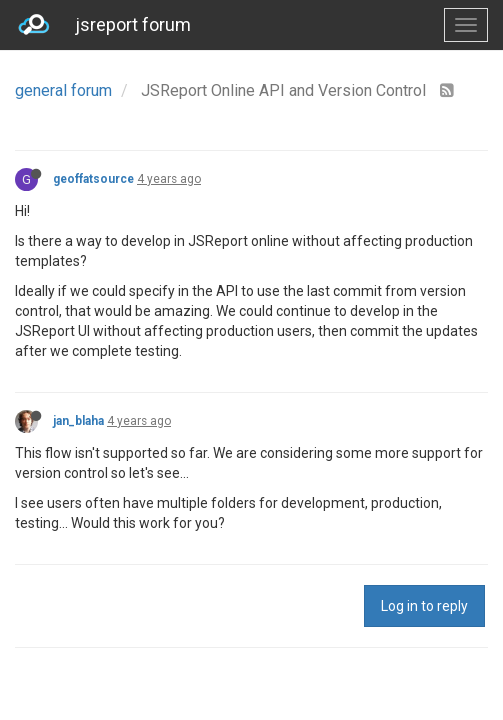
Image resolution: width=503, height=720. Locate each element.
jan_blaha (78, 421)
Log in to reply (424, 606)
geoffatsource (93, 179)
